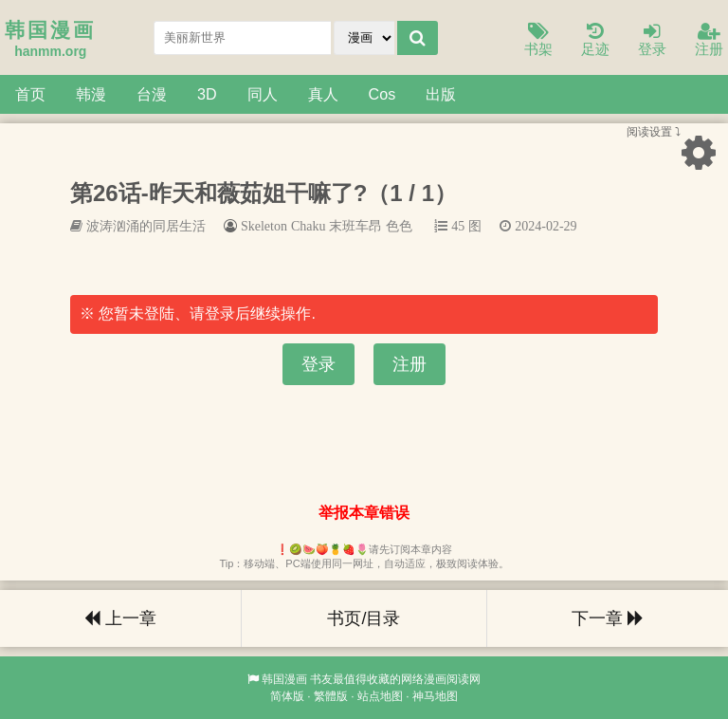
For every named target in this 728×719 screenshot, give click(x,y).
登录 (652, 40)
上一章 (120, 618)
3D (207, 94)
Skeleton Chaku (283, 226)
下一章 (608, 618)
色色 (399, 226)
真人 (323, 94)
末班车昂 (355, 226)
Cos (382, 94)
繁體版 (331, 696)
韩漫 (91, 94)
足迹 (595, 40)
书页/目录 (364, 618)
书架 (538, 40)
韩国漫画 (284, 679)
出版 (441, 94)
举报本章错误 (364, 513)
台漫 (152, 94)
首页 (30, 94)
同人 (263, 94)
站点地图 (380, 696)
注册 (709, 40)
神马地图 (435, 696)
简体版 (287, 696)
